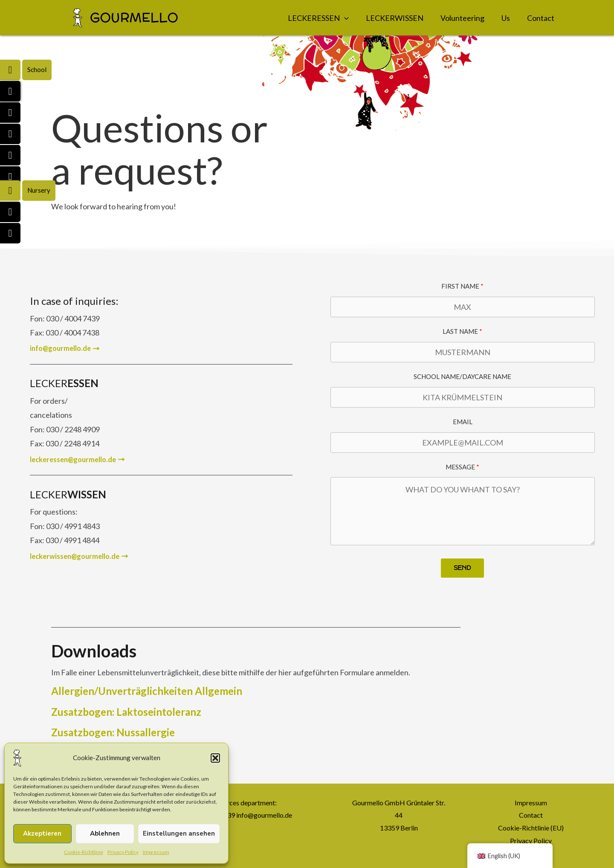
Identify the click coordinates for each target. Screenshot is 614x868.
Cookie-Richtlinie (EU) (531, 828)
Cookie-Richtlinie (84, 852)
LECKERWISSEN (395, 18)
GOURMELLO (134, 18)
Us (506, 18)
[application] (344, 18)
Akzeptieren (42, 833)
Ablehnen (105, 833)
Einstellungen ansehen (179, 833)
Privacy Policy (123, 852)
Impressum (156, 852)
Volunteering (462, 18)
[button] (215, 758)
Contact (541, 18)
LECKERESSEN (318, 18)
